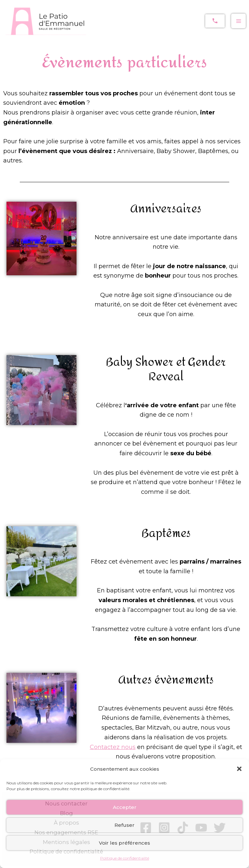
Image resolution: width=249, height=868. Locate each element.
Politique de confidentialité (125, 858)
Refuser (124, 825)
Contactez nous (113, 747)
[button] (239, 769)
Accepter (125, 807)
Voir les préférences (124, 843)
